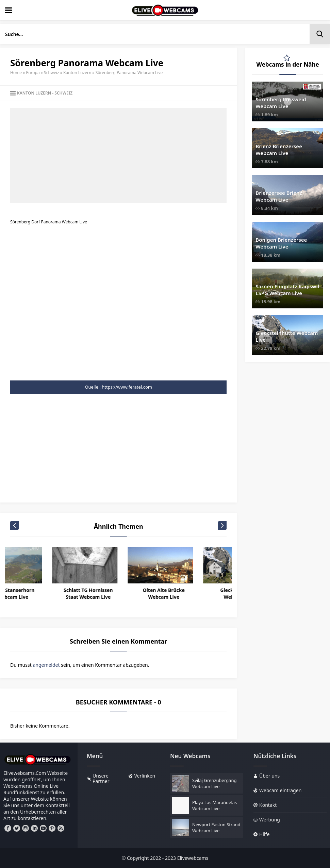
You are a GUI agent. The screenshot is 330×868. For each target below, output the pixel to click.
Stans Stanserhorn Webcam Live (46, 593)
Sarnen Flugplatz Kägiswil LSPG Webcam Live (287, 290)
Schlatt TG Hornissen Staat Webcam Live (122, 593)
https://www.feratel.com (127, 387)
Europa (33, 73)
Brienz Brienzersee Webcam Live (279, 150)
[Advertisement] (118, 156)
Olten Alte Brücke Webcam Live (197, 593)
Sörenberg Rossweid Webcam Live (281, 103)
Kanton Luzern (77, 73)
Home (16, 73)
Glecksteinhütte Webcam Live (287, 336)
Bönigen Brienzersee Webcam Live (281, 243)
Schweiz (52, 73)
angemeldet (46, 665)
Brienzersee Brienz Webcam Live (279, 196)
